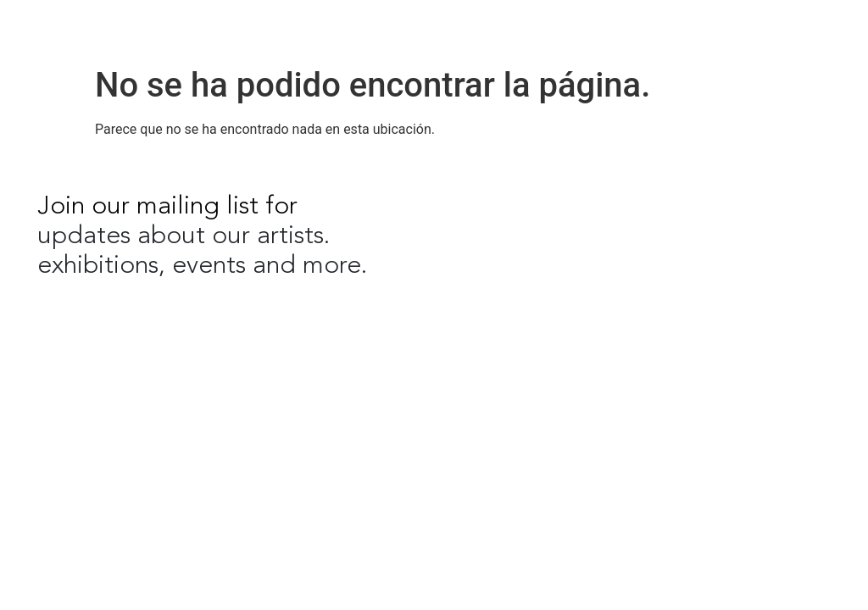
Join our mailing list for (167, 207)
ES (765, 26)
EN (732, 26)
